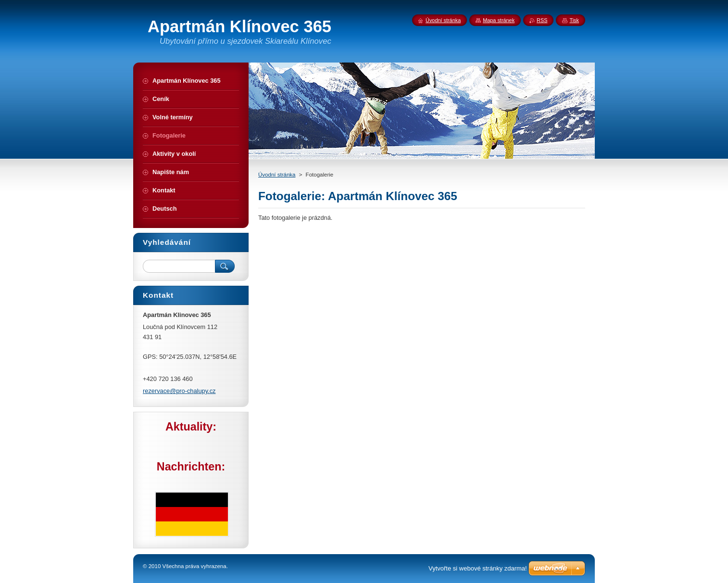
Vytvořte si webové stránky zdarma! (478, 568)
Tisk (574, 20)
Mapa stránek (499, 20)
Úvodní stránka (277, 175)
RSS (542, 20)
